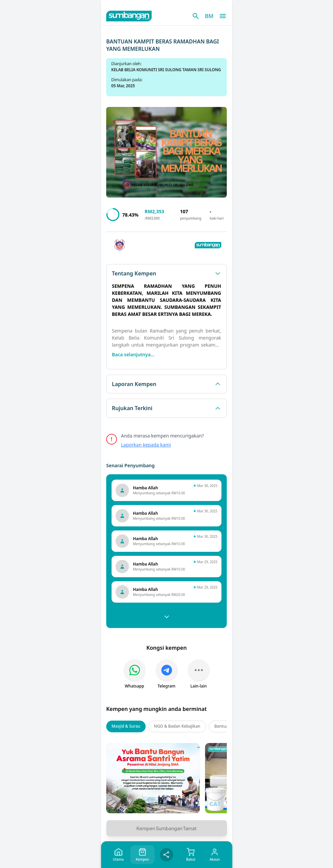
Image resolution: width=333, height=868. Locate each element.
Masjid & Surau (126, 726)
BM (209, 16)
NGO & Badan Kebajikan (177, 726)
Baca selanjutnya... (133, 354)
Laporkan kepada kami (146, 445)
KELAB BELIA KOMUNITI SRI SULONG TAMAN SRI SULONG (166, 70)
